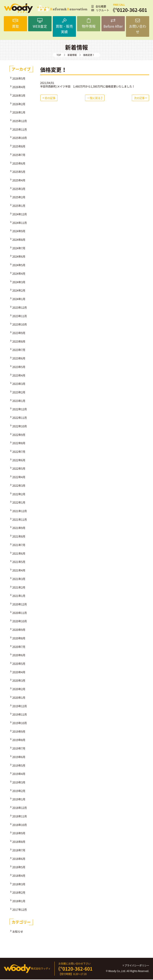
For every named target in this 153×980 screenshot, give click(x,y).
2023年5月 (19, 367)
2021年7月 (19, 545)
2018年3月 (19, 884)
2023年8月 (19, 342)
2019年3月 (19, 783)
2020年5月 (19, 664)
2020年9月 (19, 630)
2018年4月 (19, 876)
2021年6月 (19, 554)
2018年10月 (20, 825)
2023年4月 (19, 376)
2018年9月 (19, 834)
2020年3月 (19, 681)
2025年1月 (19, 206)
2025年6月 (19, 164)
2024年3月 (19, 282)
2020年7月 (19, 647)
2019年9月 (19, 732)
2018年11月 (20, 817)
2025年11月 (20, 130)
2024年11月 (20, 223)
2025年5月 (19, 172)
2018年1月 (19, 901)
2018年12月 (20, 808)
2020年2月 (19, 689)
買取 (15, 24)
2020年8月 (19, 638)
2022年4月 (19, 477)
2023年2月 (19, 393)
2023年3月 (19, 384)
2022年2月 (19, 494)
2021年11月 (20, 520)
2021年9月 (19, 528)
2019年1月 (19, 800)
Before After (113, 24)
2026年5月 (19, 79)
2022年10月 (20, 426)
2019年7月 (19, 749)
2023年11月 (20, 316)
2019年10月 (20, 723)
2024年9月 (19, 232)
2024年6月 (19, 257)
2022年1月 (19, 503)
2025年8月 (19, 147)
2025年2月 (19, 198)
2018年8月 (19, 842)
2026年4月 (19, 87)
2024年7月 (19, 248)
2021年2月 (19, 588)
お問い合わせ (138, 24)
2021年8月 (19, 537)
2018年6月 (19, 859)
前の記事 (49, 98)
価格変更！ (53, 70)
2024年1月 (19, 299)
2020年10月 (20, 622)
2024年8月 (19, 240)
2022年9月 (19, 435)
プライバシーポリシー (136, 966)
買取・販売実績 (64, 27)
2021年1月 (19, 596)
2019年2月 (19, 791)
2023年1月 (19, 401)
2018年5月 (19, 867)
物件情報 (89, 24)
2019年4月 (19, 774)
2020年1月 (19, 698)
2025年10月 (20, 138)
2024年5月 (19, 265)
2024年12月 (20, 214)
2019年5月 (19, 766)
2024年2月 (19, 291)
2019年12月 (20, 706)
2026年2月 (19, 104)
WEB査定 (40, 24)
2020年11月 (20, 613)
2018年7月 (19, 850)
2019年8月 (19, 740)
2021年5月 (19, 562)
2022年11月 (20, 418)
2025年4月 (19, 181)
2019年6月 (19, 757)
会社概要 (99, 6)
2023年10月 (20, 325)
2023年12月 (20, 308)
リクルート (100, 10)
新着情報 (72, 55)
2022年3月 (19, 486)
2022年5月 (19, 469)
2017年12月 (20, 910)
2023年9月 (19, 333)
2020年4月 (19, 672)
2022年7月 (19, 452)
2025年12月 (20, 121)
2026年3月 (19, 96)
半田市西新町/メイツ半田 (55, 87)
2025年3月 (19, 189)
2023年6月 (19, 359)
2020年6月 (19, 655)
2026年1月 (19, 113)
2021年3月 (19, 579)
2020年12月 (20, 605)
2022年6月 (19, 460)
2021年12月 (20, 511)
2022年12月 (20, 410)
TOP (59, 55)
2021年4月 (19, 571)
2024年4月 (19, 274)
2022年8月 (19, 443)
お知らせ (18, 932)
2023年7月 (19, 350)
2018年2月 (19, 893)
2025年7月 (19, 155)
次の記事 (140, 98)
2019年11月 (20, 715)
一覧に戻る (95, 98)
